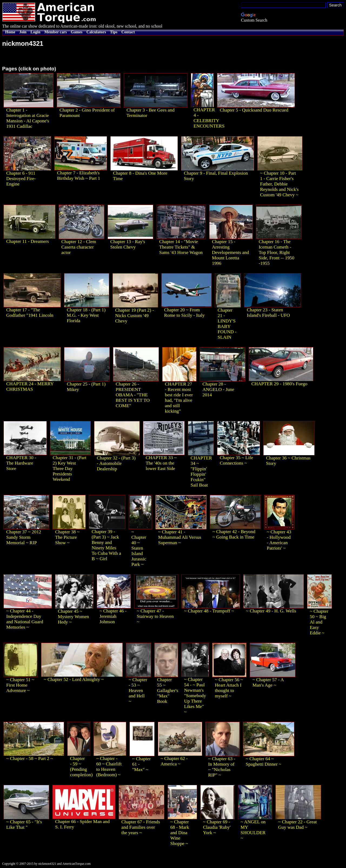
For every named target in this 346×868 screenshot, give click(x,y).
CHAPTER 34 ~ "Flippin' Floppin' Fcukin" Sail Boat (201, 471)
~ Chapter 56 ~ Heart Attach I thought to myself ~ (229, 688)
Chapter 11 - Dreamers (28, 241)
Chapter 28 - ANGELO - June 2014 (218, 389)
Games (77, 32)
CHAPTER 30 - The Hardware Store (21, 463)
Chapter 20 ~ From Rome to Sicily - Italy (184, 313)
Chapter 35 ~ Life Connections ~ (236, 460)
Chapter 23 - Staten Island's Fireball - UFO (268, 313)
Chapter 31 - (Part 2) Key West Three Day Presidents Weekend (70, 469)
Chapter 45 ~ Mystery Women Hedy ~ (73, 617)
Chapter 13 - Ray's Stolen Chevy (128, 244)
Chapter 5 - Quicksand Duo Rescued (254, 110)
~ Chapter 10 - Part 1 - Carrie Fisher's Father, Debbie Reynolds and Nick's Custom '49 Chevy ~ (279, 184)
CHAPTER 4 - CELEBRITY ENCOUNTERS (209, 118)
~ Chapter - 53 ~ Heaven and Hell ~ (138, 691)
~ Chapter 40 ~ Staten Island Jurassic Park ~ (139, 548)
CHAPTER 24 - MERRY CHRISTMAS (30, 386)
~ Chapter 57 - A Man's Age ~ (268, 682)
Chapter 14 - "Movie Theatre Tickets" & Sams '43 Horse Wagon (181, 247)
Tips (114, 32)
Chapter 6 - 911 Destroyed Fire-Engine (21, 179)
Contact (128, 32)
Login (36, 32)
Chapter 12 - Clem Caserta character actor (79, 247)
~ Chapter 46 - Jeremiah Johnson (113, 616)
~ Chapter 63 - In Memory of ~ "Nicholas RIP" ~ (222, 767)
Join (23, 32)
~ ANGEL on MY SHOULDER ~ (253, 830)
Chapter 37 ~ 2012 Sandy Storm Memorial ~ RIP (24, 537)
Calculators (96, 32)
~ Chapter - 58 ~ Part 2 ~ (30, 758)
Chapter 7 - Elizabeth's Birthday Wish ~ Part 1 (79, 176)
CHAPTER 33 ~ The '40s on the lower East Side (161, 463)
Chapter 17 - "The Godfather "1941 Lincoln (30, 313)
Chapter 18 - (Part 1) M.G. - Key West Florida (86, 315)
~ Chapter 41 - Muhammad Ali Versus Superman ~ (180, 537)
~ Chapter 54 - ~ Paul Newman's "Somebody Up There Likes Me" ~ (195, 696)
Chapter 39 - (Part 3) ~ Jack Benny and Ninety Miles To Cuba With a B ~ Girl (106, 545)
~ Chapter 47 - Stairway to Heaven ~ (155, 616)
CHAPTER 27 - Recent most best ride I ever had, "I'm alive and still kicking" (179, 398)
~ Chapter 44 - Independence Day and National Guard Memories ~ (25, 619)
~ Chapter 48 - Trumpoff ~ (209, 611)
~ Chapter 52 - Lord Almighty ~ (74, 679)
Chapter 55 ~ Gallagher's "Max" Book (168, 691)
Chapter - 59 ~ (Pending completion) (81, 767)
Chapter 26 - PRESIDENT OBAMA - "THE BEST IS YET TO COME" (133, 395)
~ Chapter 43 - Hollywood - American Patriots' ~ (279, 540)
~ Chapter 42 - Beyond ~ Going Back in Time (234, 534)
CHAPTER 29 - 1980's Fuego (279, 384)
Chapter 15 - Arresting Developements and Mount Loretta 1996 (230, 252)
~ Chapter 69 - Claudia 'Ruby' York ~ (217, 827)
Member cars (56, 32)
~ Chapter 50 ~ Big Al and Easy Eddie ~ (319, 622)
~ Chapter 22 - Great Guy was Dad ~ (297, 825)
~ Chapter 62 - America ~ (174, 761)
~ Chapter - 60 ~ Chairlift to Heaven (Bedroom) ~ (109, 767)
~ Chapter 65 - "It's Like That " (24, 825)
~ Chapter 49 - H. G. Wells (271, 611)
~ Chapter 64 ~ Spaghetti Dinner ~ (264, 761)
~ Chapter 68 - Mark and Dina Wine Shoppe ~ (180, 833)
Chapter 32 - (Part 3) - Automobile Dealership (116, 463)
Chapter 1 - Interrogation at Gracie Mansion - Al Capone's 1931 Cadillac (28, 118)
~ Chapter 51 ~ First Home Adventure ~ (20, 685)
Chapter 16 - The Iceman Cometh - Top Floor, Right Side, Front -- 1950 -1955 (277, 252)
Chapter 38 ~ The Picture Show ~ (67, 537)
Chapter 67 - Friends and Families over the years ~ (141, 827)
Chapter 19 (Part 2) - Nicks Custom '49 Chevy (134, 316)
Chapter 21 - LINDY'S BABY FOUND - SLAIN (227, 324)
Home (10, 32)
